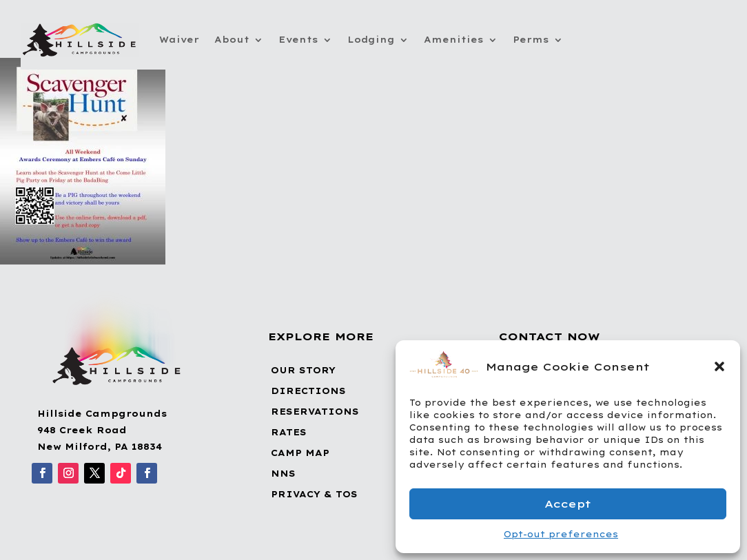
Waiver (179, 40)
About (232, 40)
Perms (531, 40)
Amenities (454, 40)
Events (298, 40)
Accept (568, 504)
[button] (719, 366)
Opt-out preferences (561, 534)
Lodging (371, 40)
